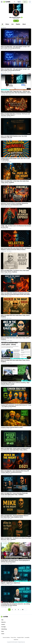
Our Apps (4, 627)
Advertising (4, 629)
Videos (7, 24)
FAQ (2, 620)
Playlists (18, 24)
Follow (16, 21)
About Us (3, 622)
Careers (3, 624)
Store (3, 631)
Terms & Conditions (6, 637)
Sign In (19, 2)
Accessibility (27, 637)
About (24, 24)
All (2, 24)
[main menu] (2, 2)
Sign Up (25, 2)
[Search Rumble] (15, 2)
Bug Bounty (16, 640)
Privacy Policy (13, 637)
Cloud (3, 634)
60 (23, 610)
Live (12, 24)
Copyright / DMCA (20, 637)
